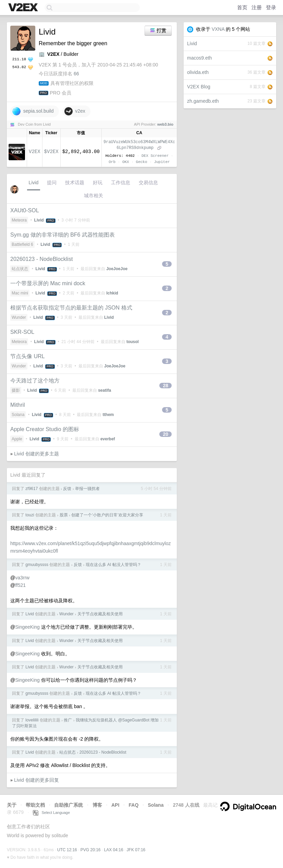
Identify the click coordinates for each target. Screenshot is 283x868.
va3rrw (22, 578)
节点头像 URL (27, 356)
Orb (112, 162)
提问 (52, 183)
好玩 (98, 183)
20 (165, 434)
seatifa (104, 390)
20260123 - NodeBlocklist (41, 259)
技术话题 (75, 183)
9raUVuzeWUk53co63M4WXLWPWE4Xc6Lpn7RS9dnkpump (139, 145)
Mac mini (20, 293)
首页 (242, 7)
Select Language (51, 813)
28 (165, 386)
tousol (133, 342)
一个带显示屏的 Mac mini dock (48, 283)
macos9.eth (199, 58)
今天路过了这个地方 (35, 381)
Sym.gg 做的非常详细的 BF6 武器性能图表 (63, 235)
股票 (64, 515)
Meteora (19, 220)
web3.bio (165, 124)
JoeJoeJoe (117, 269)
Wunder (19, 317)
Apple (17, 439)
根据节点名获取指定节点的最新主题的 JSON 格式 (71, 308)
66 (76, 74)
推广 (68, 720)
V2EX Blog (199, 87)
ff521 (20, 585)
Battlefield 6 (22, 244)
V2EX (35, 152)
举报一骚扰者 (87, 489)
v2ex (75, 111)
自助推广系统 (69, 805)
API (115, 805)
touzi (30, 515)
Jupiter (162, 162)
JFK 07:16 (136, 850)
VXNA (218, 29)
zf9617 (32, 489)
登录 (271, 7)
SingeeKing (27, 627)
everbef (108, 439)
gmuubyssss (37, 565)
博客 (97, 805)
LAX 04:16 (114, 850)
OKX (126, 162)
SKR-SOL (22, 332)
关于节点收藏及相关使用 (100, 614)
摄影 (16, 390)
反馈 (67, 489)
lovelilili (32, 720)
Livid (192, 43)
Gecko (142, 162)
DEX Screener (155, 156)
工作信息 (121, 183)
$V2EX (51, 152)
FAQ (134, 805)
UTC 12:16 (67, 850)
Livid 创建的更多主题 (36, 454)
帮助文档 (35, 805)
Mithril (18, 405)
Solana (18, 415)
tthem (108, 415)
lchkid (112, 293)
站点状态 (20, 269)
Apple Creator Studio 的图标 (45, 429)
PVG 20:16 (91, 850)
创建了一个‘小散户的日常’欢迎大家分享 (107, 515)
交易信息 (148, 183)
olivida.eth (198, 72)
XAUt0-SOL (25, 210)
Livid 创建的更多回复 (36, 780)
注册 (257, 7)
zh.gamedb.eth (203, 101)
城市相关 (94, 196)
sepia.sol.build (33, 111)
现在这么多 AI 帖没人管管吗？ (113, 565)
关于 (12, 805)
